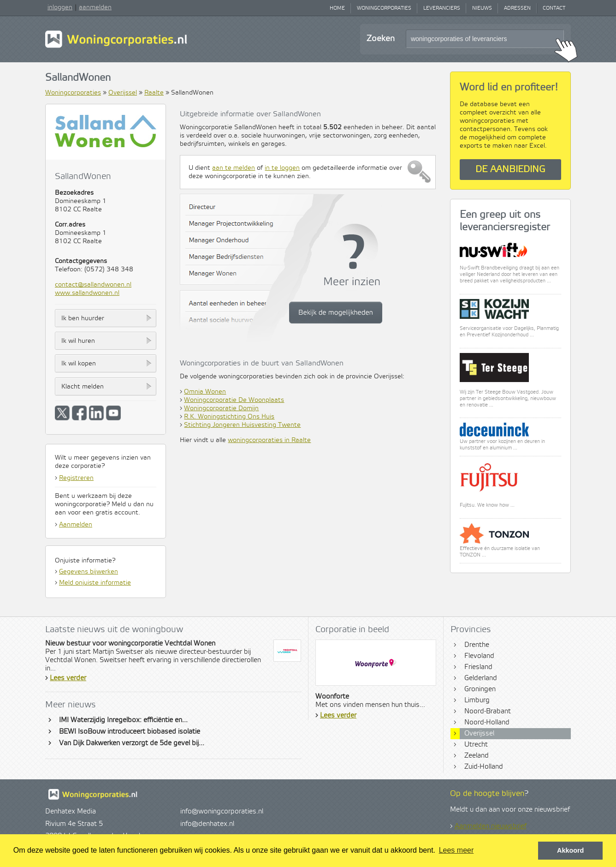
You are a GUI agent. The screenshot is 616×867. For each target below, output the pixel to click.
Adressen (517, 8)
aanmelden (95, 7)
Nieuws (482, 8)
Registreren (76, 478)
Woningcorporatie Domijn (221, 408)
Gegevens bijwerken (89, 572)
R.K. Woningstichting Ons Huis (229, 417)
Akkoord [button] (570, 850)
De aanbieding (510, 170)
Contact (554, 8)
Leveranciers (442, 8)
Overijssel (123, 93)
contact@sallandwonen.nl (93, 285)
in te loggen (282, 168)
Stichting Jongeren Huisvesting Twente (242, 425)
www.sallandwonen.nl (87, 293)
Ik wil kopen (79, 364)
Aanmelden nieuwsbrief (491, 826)
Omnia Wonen (205, 392)
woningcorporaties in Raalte (269, 440)
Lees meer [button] (456, 850)
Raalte (154, 93)
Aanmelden (76, 525)
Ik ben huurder (83, 318)
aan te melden (234, 168)
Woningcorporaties (384, 8)
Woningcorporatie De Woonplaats (234, 400)
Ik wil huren (78, 341)
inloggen (60, 7)
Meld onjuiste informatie (95, 583)
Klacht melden (83, 387)
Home (337, 8)
